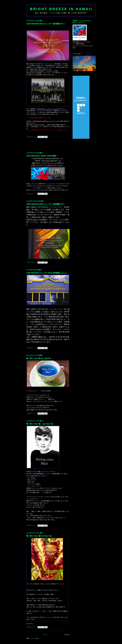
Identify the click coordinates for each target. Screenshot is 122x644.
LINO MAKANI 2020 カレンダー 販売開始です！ (46, 204)
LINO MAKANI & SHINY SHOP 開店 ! (42, 156)
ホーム (45, 635)
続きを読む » (30, 624)
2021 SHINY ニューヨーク (45, 109)
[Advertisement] (51, 147)
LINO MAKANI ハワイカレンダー (50, 207)
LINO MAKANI (44, 64)
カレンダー (56, 109)
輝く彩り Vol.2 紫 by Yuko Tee (39, 536)
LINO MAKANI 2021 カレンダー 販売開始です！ (46, 24)
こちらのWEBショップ (39, 188)
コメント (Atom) (34, 638)
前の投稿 (67, 635)
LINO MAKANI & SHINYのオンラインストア (45, 121)
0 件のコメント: (32, 137)
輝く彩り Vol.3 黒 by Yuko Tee (40, 424)
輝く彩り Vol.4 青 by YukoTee (39, 358)
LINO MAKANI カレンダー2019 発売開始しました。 (48, 273)
